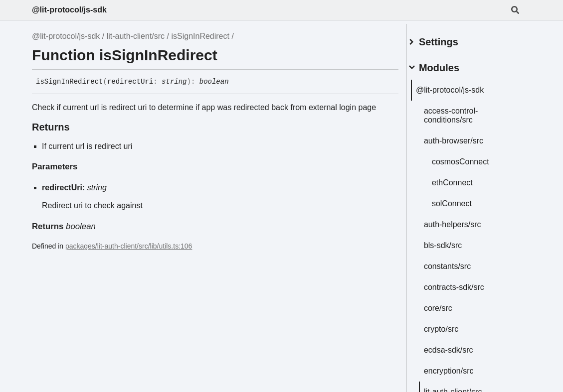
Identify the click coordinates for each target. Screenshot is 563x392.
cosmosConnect (472, 158)
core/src (450, 304)
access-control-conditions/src (463, 111)
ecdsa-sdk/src (461, 346)
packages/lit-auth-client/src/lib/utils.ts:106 (129, 246)
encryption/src (461, 367)
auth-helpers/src (465, 220)
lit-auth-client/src (136, 36)
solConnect (464, 199)
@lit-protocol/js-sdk (69, 10)
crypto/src (453, 325)
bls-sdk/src (455, 241)
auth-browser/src (466, 137)
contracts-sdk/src (466, 283)
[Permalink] (236, 82)
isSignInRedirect (200, 36)
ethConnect (464, 179)
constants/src (459, 262)
